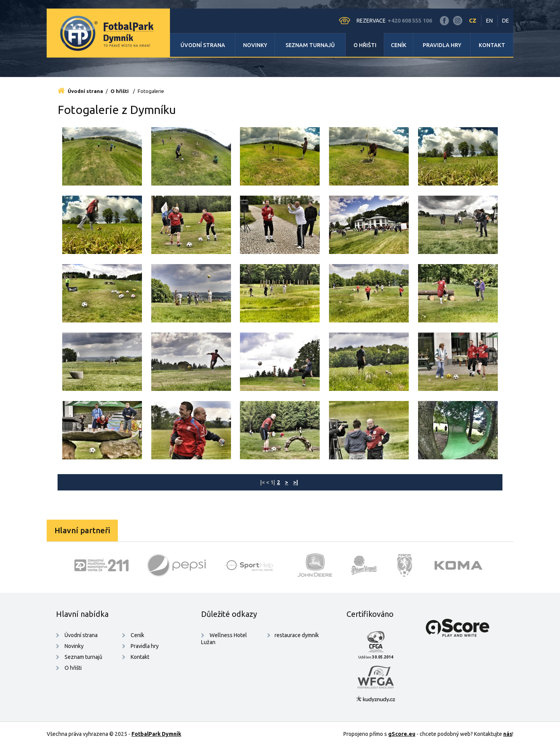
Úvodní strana (203, 45)
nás (508, 734)
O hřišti (365, 45)
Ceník (399, 45)
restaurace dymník (297, 635)
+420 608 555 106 (410, 21)
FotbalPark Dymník (156, 734)
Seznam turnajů (310, 45)
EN (489, 21)
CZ (473, 21)
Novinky (255, 45)
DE (506, 21)
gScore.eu (402, 734)
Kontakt (492, 45)
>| (296, 482)
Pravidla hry (442, 45)
